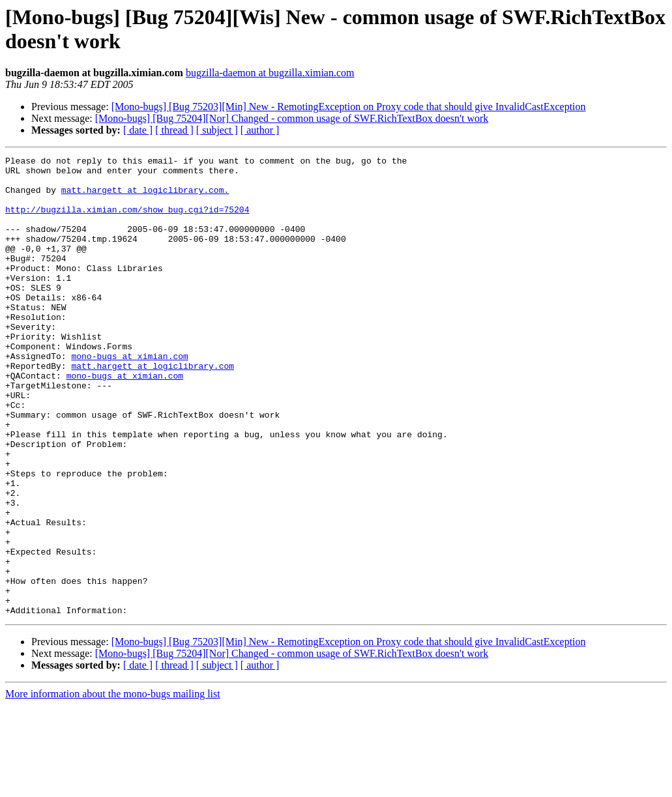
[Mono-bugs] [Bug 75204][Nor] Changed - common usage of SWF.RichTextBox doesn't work (292, 118)
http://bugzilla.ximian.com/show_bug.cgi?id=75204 (127, 221)
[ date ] (138, 130)
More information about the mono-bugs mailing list (113, 786)
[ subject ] (217, 130)
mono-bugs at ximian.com (129, 397)
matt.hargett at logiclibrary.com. (145, 197)
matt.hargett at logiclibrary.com (153, 409)
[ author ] (260, 130)
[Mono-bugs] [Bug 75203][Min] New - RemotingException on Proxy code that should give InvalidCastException (349, 107)
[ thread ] (174, 130)
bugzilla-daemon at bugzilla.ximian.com (270, 73)
